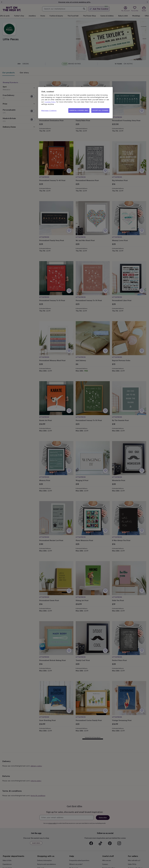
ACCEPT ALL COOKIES (100, 110)
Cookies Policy (50, 102)
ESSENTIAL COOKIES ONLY (79, 110)
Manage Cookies (49, 111)
